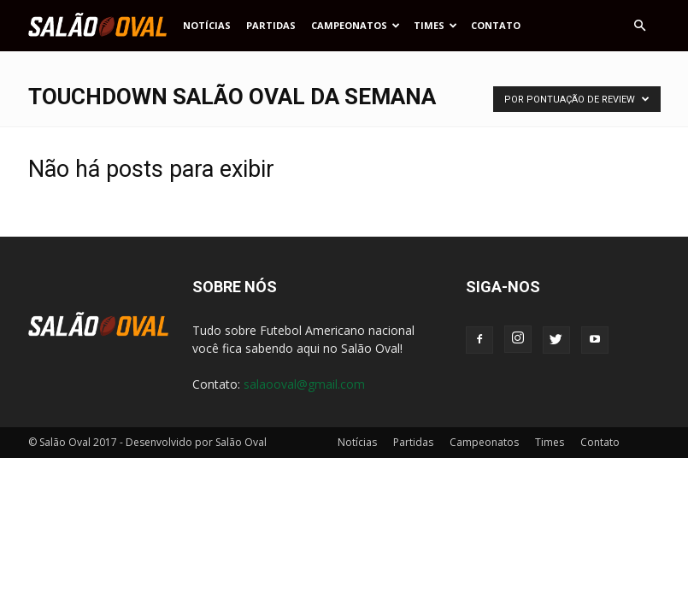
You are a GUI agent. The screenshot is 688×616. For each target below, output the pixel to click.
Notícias (207, 25)
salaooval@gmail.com (304, 384)
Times (435, 25)
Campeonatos (356, 25)
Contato (496, 25)
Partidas (271, 25)
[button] (640, 26)
